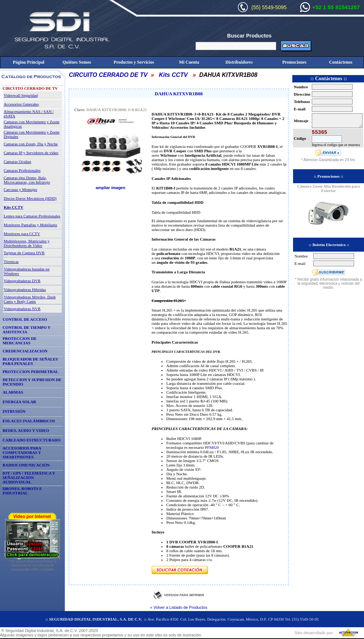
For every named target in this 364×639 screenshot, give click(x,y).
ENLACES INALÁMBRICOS (29, 421)
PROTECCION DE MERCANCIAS (20, 341)
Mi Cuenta (189, 62)
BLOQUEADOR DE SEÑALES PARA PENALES (30, 361)
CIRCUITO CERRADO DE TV (108, 75)
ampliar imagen (110, 188)
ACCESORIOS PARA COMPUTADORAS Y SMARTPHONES (22, 452)
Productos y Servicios (134, 62)
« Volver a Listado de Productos (179, 607)
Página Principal (29, 62)
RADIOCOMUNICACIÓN (26, 465)
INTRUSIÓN (14, 411)
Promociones (295, 62)
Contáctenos (341, 62)
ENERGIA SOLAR (19, 402)
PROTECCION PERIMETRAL (31, 372)
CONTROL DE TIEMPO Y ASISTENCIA (26, 330)
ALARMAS (13, 392)
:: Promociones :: (328, 176)
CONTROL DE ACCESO (25, 319)
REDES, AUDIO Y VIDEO (26, 430)
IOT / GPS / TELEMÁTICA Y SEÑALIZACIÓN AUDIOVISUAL (29, 478)
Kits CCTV (173, 75)
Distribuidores (239, 62)
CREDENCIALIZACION (25, 351)
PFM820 (212, 447)
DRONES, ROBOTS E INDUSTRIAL (22, 491)
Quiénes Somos (77, 62)
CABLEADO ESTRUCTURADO (31, 440)
